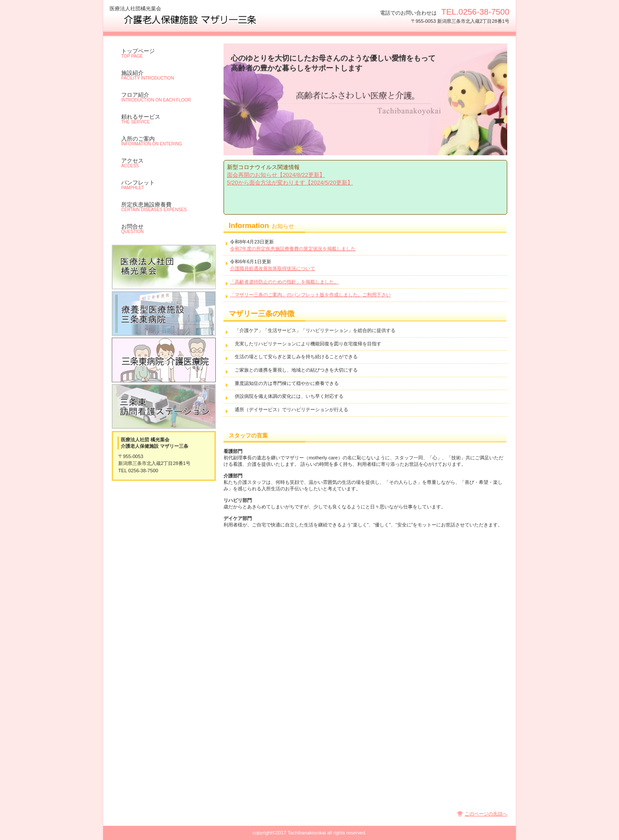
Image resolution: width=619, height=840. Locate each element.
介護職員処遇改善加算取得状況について (273, 268)
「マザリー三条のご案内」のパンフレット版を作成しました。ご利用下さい (310, 295)
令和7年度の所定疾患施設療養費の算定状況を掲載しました (293, 249)
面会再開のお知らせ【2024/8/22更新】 (276, 175)
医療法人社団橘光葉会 (164, 267)
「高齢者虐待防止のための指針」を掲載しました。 (284, 282)
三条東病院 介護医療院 (164, 360)
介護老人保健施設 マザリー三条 (196, 20)
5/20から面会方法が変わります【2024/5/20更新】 (290, 183)
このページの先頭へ (486, 814)
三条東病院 (164, 314)
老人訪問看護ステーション (164, 406)
